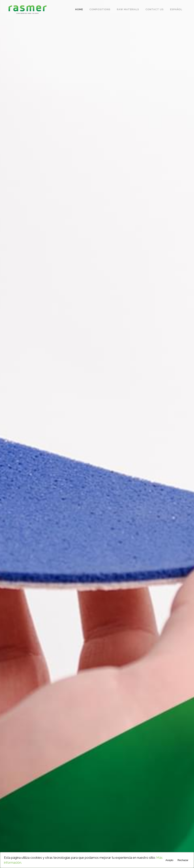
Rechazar (183, 860)
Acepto (169, 860)
